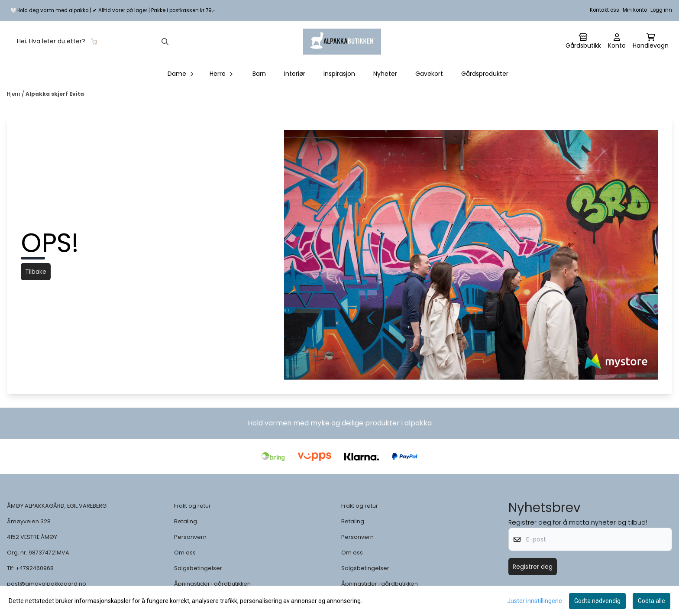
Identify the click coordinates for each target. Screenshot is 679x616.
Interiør (295, 74)
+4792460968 (35, 568)
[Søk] (92, 42)
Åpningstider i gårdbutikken (212, 584)
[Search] (165, 42)
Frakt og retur (192, 506)
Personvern (190, 537)
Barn (259, 74)
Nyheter (385, 74)
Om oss (185, 553)
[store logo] (342, 42)
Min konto (635, 10)
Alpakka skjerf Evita (55, 94)
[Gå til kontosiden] (583, 42)
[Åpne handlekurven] (651, 42)
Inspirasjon (339, 74)
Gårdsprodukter (485, 74)
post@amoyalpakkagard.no (47, 584)
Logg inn (661, 10)
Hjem (14, 94)
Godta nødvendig (597, 601)
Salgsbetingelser (198, 568)
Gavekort (429, 74)
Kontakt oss (605, 10)
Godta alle (652, 601)
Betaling (186, 521)
